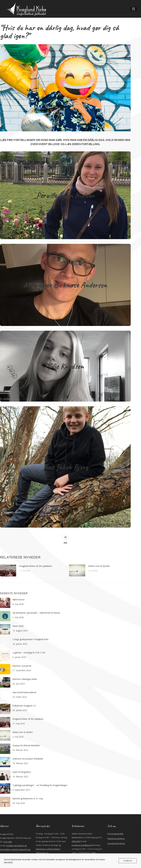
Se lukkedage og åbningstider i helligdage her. (48, 849)
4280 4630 (76, 841)
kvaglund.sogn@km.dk (82, 845)
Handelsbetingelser (116, 843)
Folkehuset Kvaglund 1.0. (24, 706)
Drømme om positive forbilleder (28, 759)
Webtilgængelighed (116, 839)
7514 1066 (7, 842)
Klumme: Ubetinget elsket (25, 679)
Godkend (128, 861)
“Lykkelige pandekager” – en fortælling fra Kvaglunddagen (40, 785)
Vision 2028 (18, 626)
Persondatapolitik (115, 834)
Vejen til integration (22, 772)
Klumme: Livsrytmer (22, 666)
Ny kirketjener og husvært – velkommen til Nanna (36, 613)
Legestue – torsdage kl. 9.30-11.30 (29, 653)
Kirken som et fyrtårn (99, 566)
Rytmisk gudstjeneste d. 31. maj (28, 798)
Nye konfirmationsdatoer (25, 692)
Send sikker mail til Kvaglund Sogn (15, 849)
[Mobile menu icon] (133, 9)
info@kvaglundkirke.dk (16, 846)
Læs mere (8, 862)
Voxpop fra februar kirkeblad (26, 745)
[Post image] (8, 571)
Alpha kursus (19, 599)
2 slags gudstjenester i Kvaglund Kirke (30, 639)
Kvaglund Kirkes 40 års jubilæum (36, 566)
